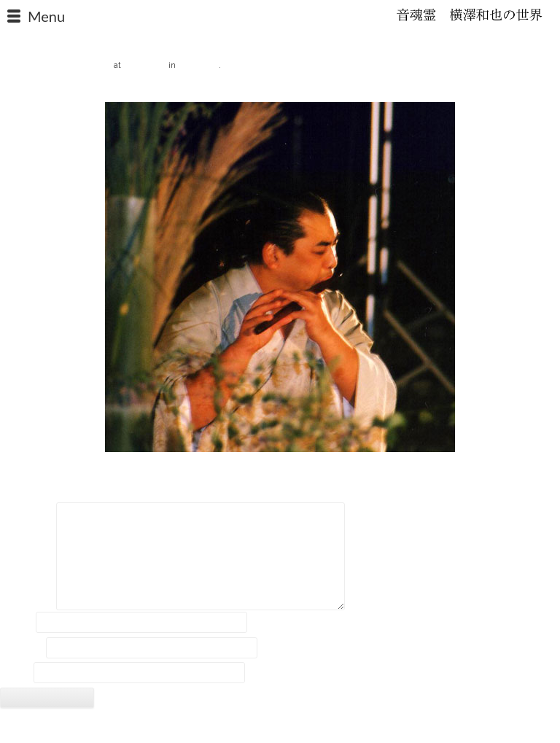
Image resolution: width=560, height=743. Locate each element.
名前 (17, 623)
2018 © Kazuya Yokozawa (280, 727)
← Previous (25, 90)
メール (22, 647)
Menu (46, 16)
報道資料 (198, 64)
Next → (543, 90)
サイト (15, 673)
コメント (27, 515)
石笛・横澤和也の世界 (470, 15)
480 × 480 (145, 64)
